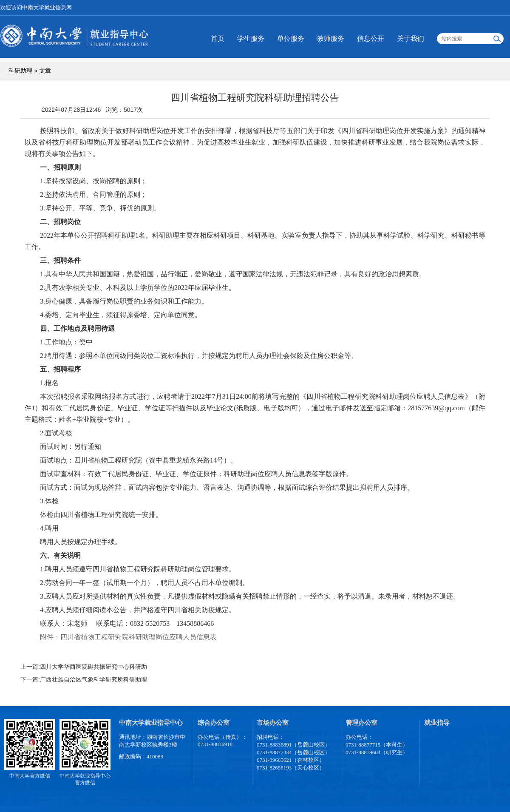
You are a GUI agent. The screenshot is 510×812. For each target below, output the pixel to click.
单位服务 (291, 38)
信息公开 (371, 38)
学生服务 (251, 38)
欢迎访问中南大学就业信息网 (36, 7)
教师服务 (331, 38)
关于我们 (411, 38)
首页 (218, 38)
